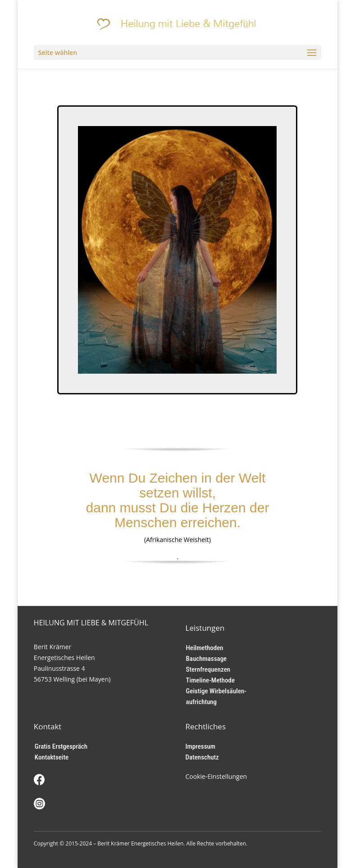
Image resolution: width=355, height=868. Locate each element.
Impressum (200, 746)
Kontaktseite (52, 757)
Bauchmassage (207, 659)
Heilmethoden (205, 648)
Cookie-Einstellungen (216, 776)
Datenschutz (202, 757)
